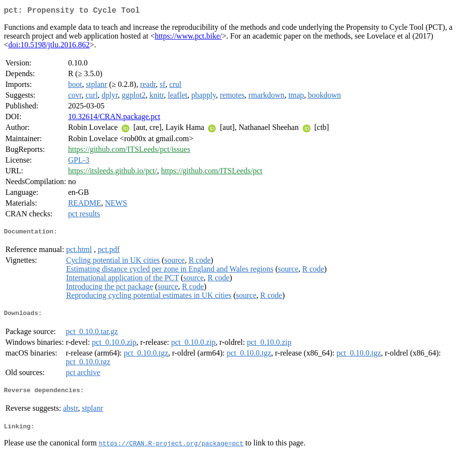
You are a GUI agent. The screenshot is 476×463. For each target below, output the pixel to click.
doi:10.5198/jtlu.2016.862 (49, 47)
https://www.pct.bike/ (188, 38)
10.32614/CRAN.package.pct (114, 118)
